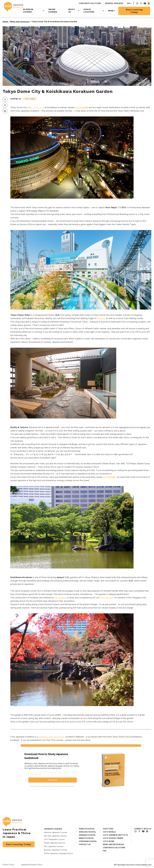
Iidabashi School (87, 835)
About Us (72, 11)
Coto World (109, 832)
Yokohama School (88, 841)
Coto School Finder (113, 838)
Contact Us (85, 844)
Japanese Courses (53, 829)
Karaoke (101, 318)
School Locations (89, 11)
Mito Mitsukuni (107, 598)
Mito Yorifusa (61, 598)
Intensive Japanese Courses (55, 832)
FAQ (105, 851)
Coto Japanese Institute (115, 835)
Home (5, 22)
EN (128, 3)
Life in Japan (30, 99)
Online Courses (53, 11)
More (111, 11)
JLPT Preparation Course (54, 839)
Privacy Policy (8, 865)
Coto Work (109, 841)
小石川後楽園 (82, 107)
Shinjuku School (88, 832)
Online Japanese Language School (58, 853)
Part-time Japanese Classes (55, 836)
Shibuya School (87, 829)
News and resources (20, 22)
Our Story (108, 829)
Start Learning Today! (134, 11)
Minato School (87, 838)
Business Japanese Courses (56, 850)
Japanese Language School (51, 737)
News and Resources (114, 844)
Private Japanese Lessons (55, 843)
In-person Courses (28, 11)
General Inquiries (114, 3)
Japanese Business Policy (32, 865)
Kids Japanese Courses (54, 846)
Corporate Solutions (90, 3)
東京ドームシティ (36, 107)
